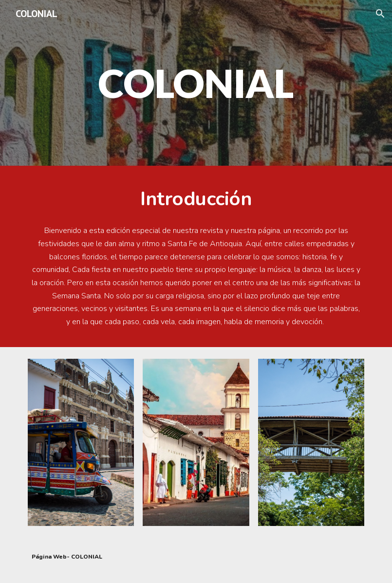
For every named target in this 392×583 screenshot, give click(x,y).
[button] (380, 14)
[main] (196, 83)
